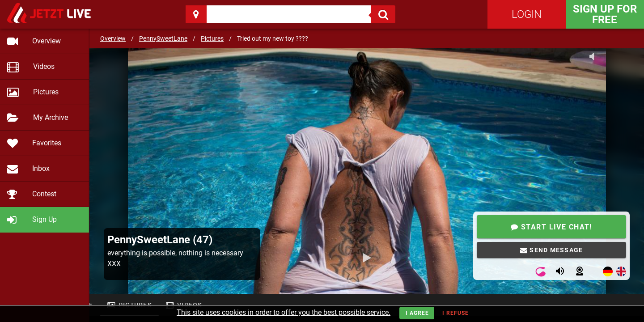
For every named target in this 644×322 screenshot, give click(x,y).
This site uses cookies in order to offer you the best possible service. (284, 312)
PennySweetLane (163, 38)
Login (527, 14)
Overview (113, 38)
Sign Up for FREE (605, 14)
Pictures (212, 38)
